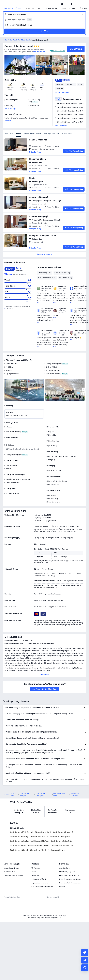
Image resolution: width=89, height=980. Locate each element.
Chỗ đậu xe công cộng (54, 364)
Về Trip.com (36, 868)
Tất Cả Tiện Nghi (10, 109)
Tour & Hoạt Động (68, 8)
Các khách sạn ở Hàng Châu (60, 837)
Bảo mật (62, 887)
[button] (67, 4)
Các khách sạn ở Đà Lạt (18, 846)
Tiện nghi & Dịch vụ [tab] (52, 134)
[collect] (85, 953)
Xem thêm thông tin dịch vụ (13, 876)
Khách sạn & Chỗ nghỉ (12, 8)
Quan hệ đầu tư (65, 868)
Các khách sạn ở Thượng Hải (63, 832)
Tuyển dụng (35, 876)
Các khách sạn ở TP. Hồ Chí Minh (22, 832)
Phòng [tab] (19, 134)
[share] (85, 960)
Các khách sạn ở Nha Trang (40, 841)
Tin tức (34, 872)
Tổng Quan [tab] (9, 134)
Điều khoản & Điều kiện (39, 879)
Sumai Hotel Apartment (19, 46)
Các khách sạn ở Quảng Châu (61, 841)
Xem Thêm (8, 121)
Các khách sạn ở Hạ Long (56, 850)
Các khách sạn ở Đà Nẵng (19, 837)
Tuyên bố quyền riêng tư (40, 883)
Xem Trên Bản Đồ (61, 126)
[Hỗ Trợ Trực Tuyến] (85, 968)
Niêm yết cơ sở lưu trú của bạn (70, 879)
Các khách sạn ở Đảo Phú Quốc (62, 846)
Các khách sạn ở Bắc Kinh (19, 850)
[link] (62, 4)
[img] (20, 65)
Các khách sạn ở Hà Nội (43, 832)
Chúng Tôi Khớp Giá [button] (58, 51)
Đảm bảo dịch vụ (9, 872)
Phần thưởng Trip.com (67, 872)
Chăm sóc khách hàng (11, 868)
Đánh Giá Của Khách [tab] (33, 134)
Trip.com (6, 794)
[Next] (84, 389)
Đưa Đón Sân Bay (51, 8)
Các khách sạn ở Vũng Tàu (19, 841)
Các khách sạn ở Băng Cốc (39, 837)
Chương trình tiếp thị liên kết (69, 876)
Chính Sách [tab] (67, 134)
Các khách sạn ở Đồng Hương (39, 846)
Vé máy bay (29, 8)
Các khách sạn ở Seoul (38, 850)
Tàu (39, 8)
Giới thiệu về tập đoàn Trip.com (42, 887)
